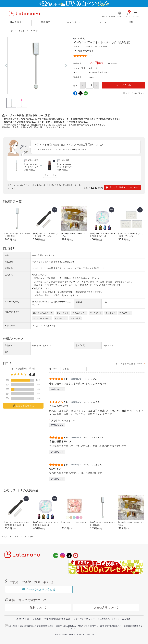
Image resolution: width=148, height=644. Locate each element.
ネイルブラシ (125, 313)
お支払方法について (106, 607)
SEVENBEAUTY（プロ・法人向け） (115, 618)
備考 (7, 352)
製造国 (79, 302)
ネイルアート (96, 313)
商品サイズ (10, 345)
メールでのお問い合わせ (39, 589)
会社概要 (37, 618)
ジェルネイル (63, 313)
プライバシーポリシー (84, 618)
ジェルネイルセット (42, 318)
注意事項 (9, 275)
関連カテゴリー (12, 312)
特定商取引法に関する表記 (57, 618)
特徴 (7, 255)
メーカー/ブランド (14, 302)
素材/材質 (80, 345)
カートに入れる (124, 85)
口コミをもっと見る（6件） (130, 363)
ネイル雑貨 (75, 318)
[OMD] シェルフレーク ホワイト (74, 522)
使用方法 (9, 268)
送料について (38, 607)
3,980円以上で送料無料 (99, 72)
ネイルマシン (61, 318)
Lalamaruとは (22, 618)
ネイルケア (111, 313)
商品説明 (9, 262)
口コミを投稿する (25, 406)
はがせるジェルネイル (43, 313)
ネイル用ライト (79, 313)
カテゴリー (10, 326)
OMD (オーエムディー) (97, 46)
